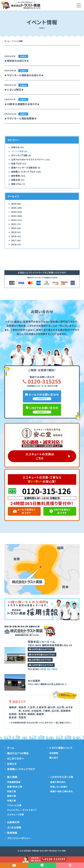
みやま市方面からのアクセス (42, 654)
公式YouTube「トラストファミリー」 (28, 159)
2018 (14, 236)
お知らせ (15, 147)
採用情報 (12, 833)
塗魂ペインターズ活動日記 (24, 168)
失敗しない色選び (59, 787)
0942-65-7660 (49, 669)
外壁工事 (12, 791)
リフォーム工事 (14, 805)
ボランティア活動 (19, 155)
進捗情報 (16, 176)
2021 (14, 224)
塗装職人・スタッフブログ (23, 172)
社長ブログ (17, 163)
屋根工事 (12, 796)
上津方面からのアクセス (40, 660)
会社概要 (54, 753)
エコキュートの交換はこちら (40, 456)
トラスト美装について (61, 748)
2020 (14, 228)
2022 (14, 220)
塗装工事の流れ (58, 782)
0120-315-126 (47, 491)
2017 (14, 240)
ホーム (11, 748)
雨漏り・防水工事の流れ (62, 791)
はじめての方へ (16, 758)
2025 (14, 208)
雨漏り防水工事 (15, 787)
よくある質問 (14, 827)
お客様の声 (13, 822)
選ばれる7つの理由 (18, 753)
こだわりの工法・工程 (62, 777)
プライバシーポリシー (19, 838)
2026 (14, 204)
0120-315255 (42, 381)
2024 (14, 212)
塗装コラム (16, 184)
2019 (14, 232)
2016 (14, 244)
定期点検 (16, 180)
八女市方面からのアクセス (41, 665)
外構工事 (12, 801)
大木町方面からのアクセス (41, 649)
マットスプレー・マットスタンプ (22, 810)
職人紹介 (54, 758)
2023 (14, 216)
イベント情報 (17, 151)
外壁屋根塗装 (14, 782)
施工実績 (12, 777)
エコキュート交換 (16, 815)
